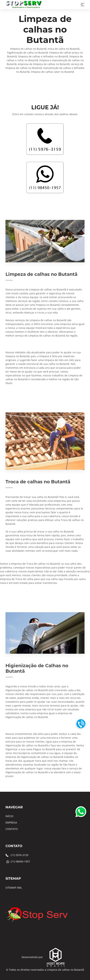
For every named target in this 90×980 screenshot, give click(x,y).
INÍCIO (9, 816)
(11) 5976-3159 (19, 855)
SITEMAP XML (14, 888)
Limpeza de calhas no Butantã (65, 970)
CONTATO (12, 829)
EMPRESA (11, 823)
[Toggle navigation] (82, 5)
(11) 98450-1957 (20, 861)
